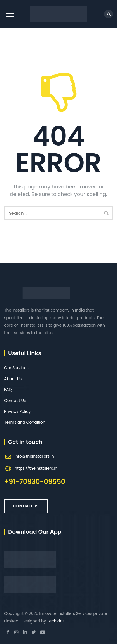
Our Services (16, 368)
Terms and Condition (25, 422)
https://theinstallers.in (36, 468)
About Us (13, 379)
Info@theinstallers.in (34, 456)
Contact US (26, 506)
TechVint (56, 621)
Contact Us (15, 401)
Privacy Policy (17, 411)
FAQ (8, 390)
